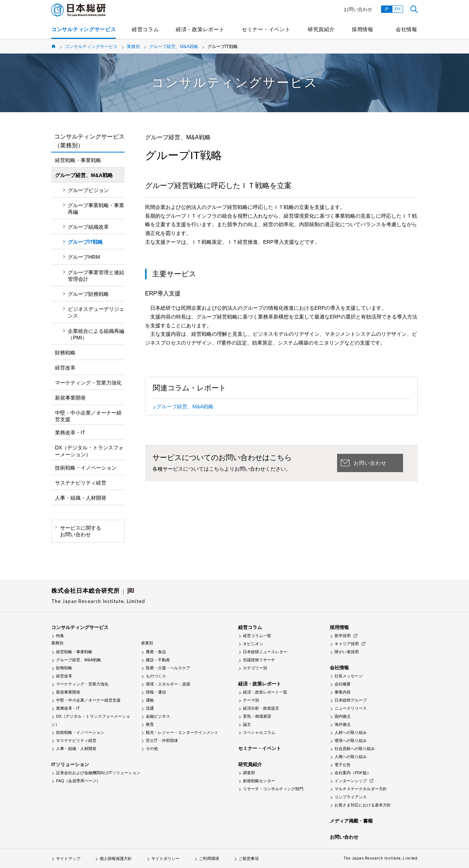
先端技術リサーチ (259, 660)
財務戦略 (65, 353)
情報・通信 (156, 692)
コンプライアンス (351, 797)
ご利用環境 (209, 858)
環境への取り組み (351, 740)
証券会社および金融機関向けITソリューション (98, 773)
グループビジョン (88, 190)
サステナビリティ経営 (81, 483)
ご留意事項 (249, 858)
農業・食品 (156, 652)
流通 (150, 708)
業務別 (133, 47)
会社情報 (407, 29)
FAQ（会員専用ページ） (78, 781)
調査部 (249, 773)
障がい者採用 (347, 652)
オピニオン (253, 644)
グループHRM (84, 257)
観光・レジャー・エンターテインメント (182, 732)
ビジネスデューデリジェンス (96, 312)
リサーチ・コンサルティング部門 (273, 789)
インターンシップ (351, 781)
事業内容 (343, 692)
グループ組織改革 (88, 227)
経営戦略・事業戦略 (78, 160)
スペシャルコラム (259, 732)
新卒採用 (343, 636)
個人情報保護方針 (116, 858)
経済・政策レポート (200, 29)
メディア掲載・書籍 (351, 821)
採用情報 (363, 29)
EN (398, 9)
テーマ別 (251, 700)
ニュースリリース (351, 708)
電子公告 (343, 765)
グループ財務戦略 (88, 294)
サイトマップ (68, 858)
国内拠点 (343, 716)
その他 (152, 749)
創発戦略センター (259, 781)
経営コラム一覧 (257, 636)
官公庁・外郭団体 (162, 740)
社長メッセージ (349, 676)
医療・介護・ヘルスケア (168, 668)
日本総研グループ (351, 700)
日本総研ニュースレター (265, 652)
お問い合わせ (358, 9)
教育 (150, 724)
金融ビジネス (158, 716)
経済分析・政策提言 (261, 708)
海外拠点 (343, 724)
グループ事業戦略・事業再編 (96, 209)
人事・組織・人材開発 (81, 498)
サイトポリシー (165, 858)
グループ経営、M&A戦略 (174, 47)
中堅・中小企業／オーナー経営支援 (88, 416)
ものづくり (156, 676)
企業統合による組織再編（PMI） (96, 334)
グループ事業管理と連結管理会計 (96, 276)
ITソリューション (70, 764)
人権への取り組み (351, 757)
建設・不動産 (158, 660)
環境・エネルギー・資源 (168, 684)
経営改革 (65, 368)
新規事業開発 (70, 398)
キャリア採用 (347, 644)
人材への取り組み (351, 732)
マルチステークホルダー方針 (361, 789)
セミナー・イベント (266, 29)
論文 (247, 724)
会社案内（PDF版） (353, 773)
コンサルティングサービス (84, 29)
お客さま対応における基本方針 (363, 805)
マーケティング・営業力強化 (88, 383)
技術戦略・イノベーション (86, 468)
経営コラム (145, 29)
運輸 (150, 700)
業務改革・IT (70, 433)
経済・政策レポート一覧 (265, 692)
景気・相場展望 (257, 716)
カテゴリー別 (255, 668)
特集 (60, 636)
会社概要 (343, 684)
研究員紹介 (321, 29)
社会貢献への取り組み (355, 749)
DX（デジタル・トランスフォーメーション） (89, 451)
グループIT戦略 (85, 242)
